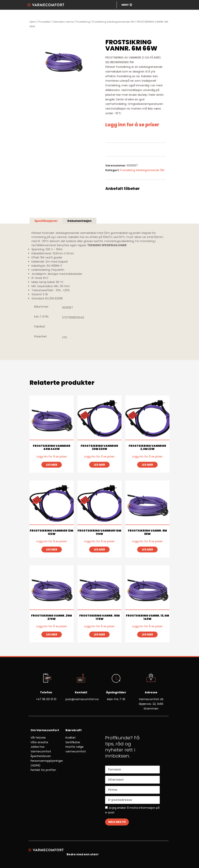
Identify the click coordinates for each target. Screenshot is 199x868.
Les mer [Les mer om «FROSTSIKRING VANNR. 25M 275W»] (52, 634)
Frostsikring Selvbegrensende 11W (113, 22)
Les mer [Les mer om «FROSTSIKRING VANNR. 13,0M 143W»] (147, 634)
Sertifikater (73, 742)
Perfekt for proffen (43, 770)
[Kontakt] (81, 679)
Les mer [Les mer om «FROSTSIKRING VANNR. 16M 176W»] (99, 634)
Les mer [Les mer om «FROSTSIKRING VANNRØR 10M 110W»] (99, 549)
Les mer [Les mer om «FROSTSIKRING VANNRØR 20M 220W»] (99, 465)
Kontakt (81, 692)
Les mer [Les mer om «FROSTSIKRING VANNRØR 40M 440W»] (52, 465)
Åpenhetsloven (41, 756)
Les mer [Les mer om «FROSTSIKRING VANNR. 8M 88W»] (147, 549)
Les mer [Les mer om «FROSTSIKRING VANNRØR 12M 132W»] (52, 549)
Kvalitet (71, 738)
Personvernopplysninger (47, 761)
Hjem (33, 22)
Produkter (45, 22)
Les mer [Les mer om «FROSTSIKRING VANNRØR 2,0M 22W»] (147, 465)
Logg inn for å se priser (132, 125)
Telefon (46, 692)
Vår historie (38, 738)
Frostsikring (83, 22)
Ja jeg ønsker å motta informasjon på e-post (132, 810)
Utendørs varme (63, 22)
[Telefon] (46, 679)
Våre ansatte (39, 742)
